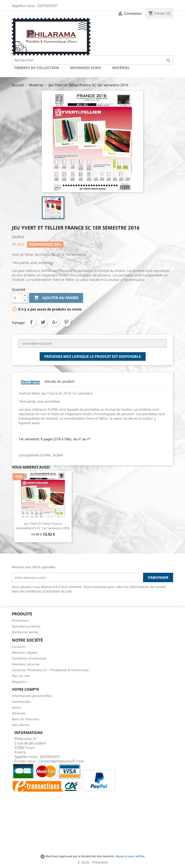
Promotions (20, 620)
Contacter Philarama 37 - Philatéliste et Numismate (50, 670)
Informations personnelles (32, 696)
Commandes (21, 702)
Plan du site (21, 676)
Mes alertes (21, 725)
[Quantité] (17, 298)
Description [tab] (30, 381)
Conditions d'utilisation (29, 658)
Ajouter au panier (56, 298)
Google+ (55, 322)
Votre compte (26, 689)
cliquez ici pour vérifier (130, 856)
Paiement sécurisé (26, 664)
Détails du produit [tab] (60, 381)
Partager (31, 322)
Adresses (19, 713)
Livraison (19, 647)
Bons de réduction (26, 719)
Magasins (19, 682)
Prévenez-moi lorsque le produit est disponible (93, 356)
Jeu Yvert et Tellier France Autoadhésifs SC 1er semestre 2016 (43, 526)
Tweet (43, 322)
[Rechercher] (92, 60)
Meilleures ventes (25, 632)
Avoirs (16, 707)
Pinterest (66, 322)
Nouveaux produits (26, 626)
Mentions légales (25, 652)
